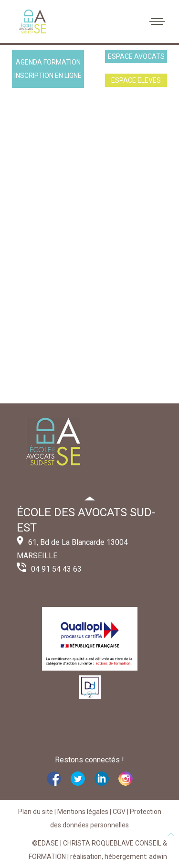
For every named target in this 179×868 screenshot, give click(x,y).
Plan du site (36, 812)
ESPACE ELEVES (136, 80)
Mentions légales (83, 812)
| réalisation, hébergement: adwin (116, 857)
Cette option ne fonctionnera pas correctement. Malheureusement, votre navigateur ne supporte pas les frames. (89, 248)
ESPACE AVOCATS (136, 56)
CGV (119, 812)
